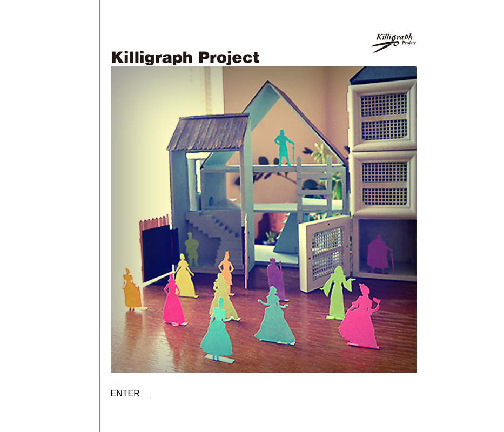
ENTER (125, 393)
